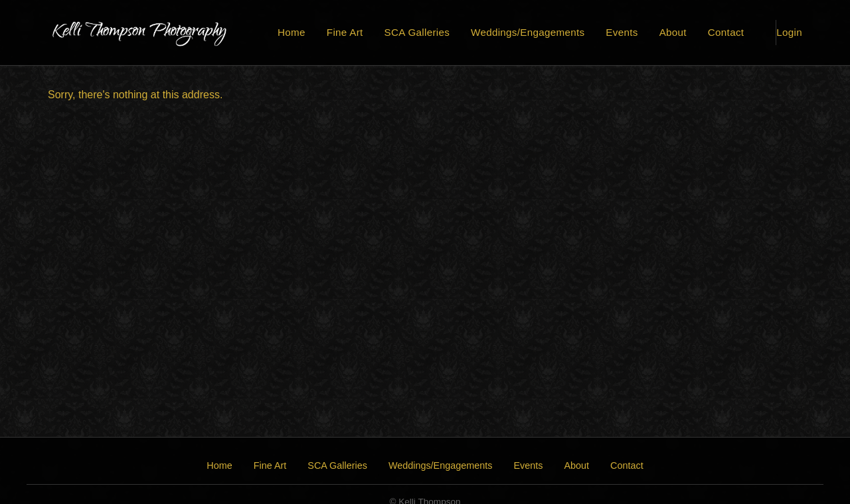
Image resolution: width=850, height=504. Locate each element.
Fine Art (345, 32)
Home (292, 32)
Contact (726, 32)
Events (622, 32)
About (673, 32)
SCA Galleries (417, 32)
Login (789, 32)
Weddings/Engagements (528, 32)
